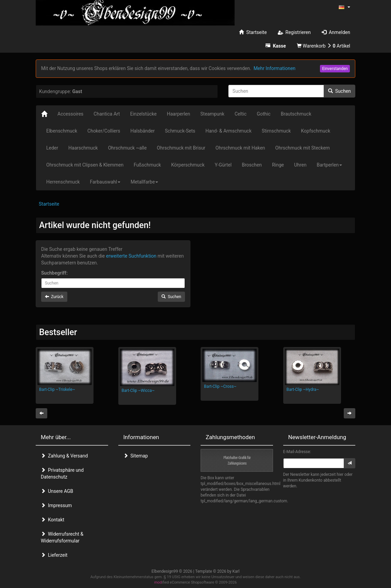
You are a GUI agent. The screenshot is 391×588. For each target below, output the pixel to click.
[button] (344, 7)
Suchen (339, 91)
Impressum (56, 505)
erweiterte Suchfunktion (131, 256)
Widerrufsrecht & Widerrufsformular (62, 537)
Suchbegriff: (54, 273)
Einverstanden (335, 69)
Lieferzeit (54, 555)
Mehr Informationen (275, 68)
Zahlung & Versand (64, 456)
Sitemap (136, 456)
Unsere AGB (57, 491)
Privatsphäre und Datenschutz (62, 473)
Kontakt (53, 520)
